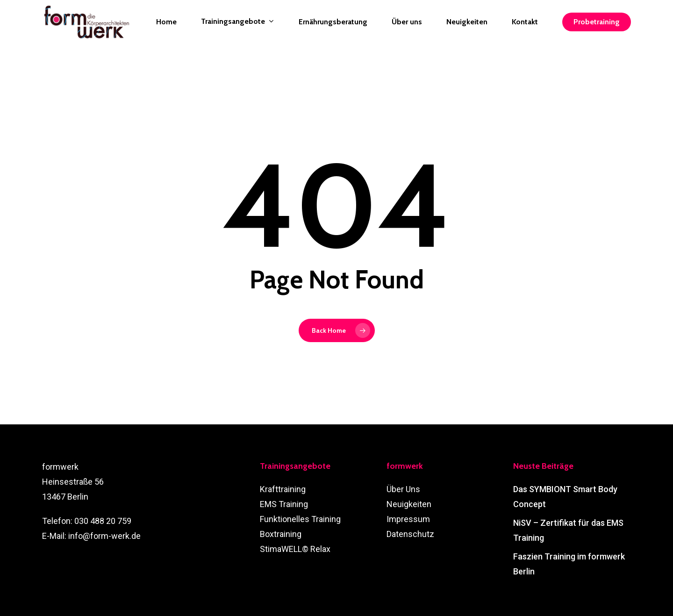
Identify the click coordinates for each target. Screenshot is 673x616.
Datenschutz (410, 534)
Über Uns (403, 489)
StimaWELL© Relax (295, 549)
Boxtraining (281, 534)
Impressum (408, 519)
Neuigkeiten (409, 504)
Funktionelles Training (300, 519)
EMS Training (284, 504)
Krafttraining (283, 489)
